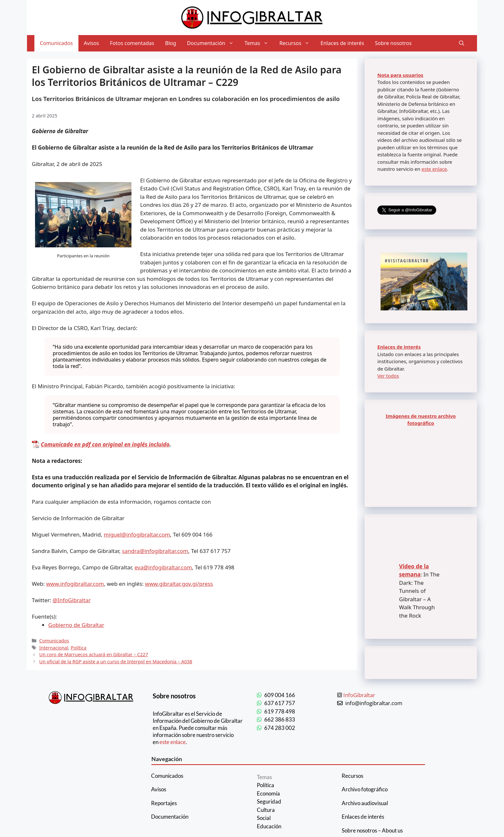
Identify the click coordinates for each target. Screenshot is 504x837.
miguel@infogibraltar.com (137, 534)
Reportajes (164, 803)
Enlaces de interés (342, 43)
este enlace (434, 169)
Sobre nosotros (393, 43)
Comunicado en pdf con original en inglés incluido (105, 444)
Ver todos (388, 376)
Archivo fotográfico (365, 789)
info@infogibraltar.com (374, 703)
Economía (268, 793)
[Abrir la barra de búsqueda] (462, 43)
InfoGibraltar (359, 695)
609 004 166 (280, 695)
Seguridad (269, 801)
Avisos (92, 43)
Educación (269, 826)
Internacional (54, 648)
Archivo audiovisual (365, 803)
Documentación (213, 43)
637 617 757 (280, 703)
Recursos (297, 43)
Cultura (266, 810)
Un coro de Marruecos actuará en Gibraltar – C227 (94, 654)
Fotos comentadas (132, 43)
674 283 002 (280, 728)
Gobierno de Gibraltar (76, 625)
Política (79, 648)
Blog (171, 43)
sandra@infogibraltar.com (155, 551)
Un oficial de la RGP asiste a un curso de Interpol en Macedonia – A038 (116, 662)
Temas (259, 43)
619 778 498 (280, 711)
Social (264, 818)
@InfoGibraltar (72, 600)
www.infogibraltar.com (75, 584)
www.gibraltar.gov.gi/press (179, 584)
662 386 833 (280, 719)
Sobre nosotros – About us (372, 830)
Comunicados (56, 43)
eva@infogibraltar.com (163, 567)
